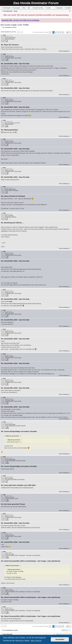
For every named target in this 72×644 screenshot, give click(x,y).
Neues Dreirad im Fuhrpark (12, 191)
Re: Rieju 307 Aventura (10, 45)
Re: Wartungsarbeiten (9, 130)
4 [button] (61, 32)
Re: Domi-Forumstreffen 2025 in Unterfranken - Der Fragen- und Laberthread (31, 561)
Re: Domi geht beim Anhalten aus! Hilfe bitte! (18, 485)
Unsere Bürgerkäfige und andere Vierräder (15, 426)
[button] (50, 32)
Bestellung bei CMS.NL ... (11, 217)
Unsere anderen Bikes (10, 38)
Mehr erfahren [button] (36, 641)
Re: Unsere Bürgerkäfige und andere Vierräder (19, 431)
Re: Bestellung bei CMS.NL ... (12, 223)
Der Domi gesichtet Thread (12, 499)
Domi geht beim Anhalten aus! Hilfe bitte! (15, 480)
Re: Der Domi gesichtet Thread (13, 504)
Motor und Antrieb (9, 216)
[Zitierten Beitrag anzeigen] (21, 436)
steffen (7, 436)
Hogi (4, 35)
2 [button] (56, 32)
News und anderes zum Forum (12, 123)
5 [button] (63, 32)
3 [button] (58, 32)
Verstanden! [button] (60, 639)
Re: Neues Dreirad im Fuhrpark (13, 196)
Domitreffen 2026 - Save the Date (13, 58)
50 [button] (68, 32)
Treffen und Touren (9, 57)
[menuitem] (15, 8)
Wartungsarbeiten (9, 124)
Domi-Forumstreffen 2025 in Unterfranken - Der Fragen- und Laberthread (23, 555)
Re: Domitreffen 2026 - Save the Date (15, 64)
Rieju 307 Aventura (10, 39)
